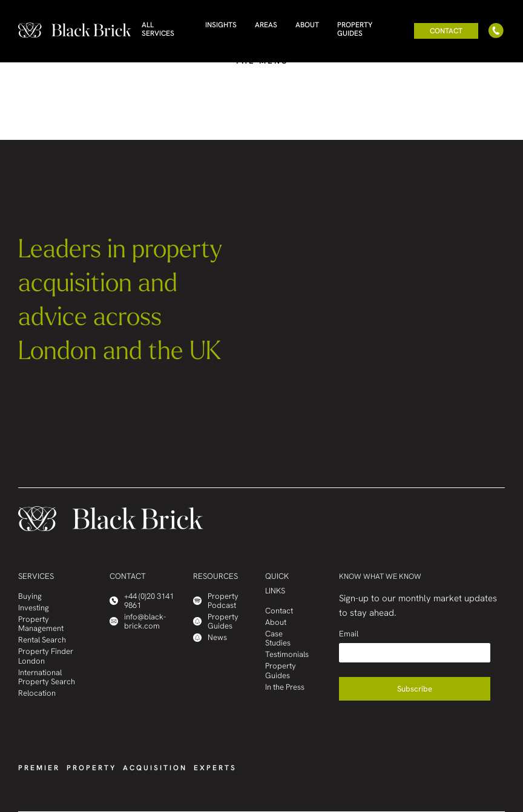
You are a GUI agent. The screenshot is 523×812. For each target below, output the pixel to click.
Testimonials (287, 654)
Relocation (37, 693)
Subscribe (415, 689)
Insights (221, 25)
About (307, 25)
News (210, 637)
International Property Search (47, 677)
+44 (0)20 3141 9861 (142, 601)
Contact (446, 31)
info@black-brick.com (138, 621)
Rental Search (42, 640)
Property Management (41, 624)
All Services (158, 29)
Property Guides (355, 29)
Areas (266, 25)
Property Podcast (216, 601)
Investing (34, 608)
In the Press (285, 687)
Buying (30, 596)
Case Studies (278, 638)
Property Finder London (46, 656)
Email (349, 634)
